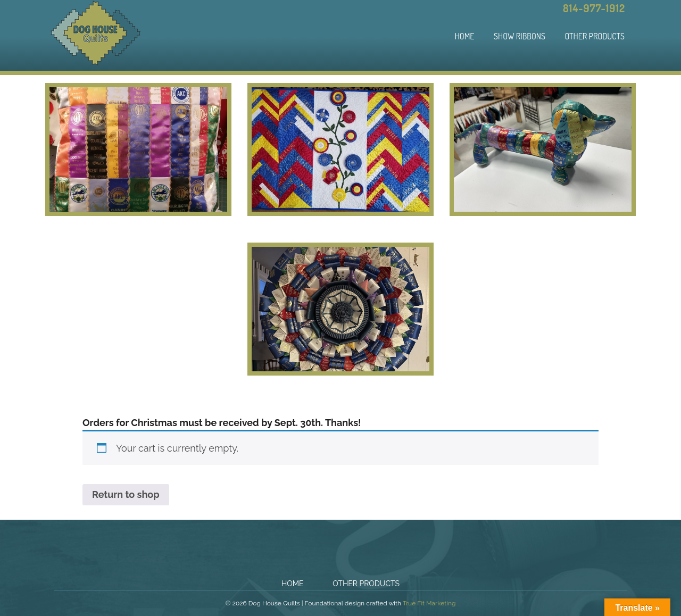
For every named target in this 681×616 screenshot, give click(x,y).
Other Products (595, 36)
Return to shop (126, 494)
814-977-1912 (594, 8)
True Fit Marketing (429, 603)
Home (465, 36)
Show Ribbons (520, 36)
